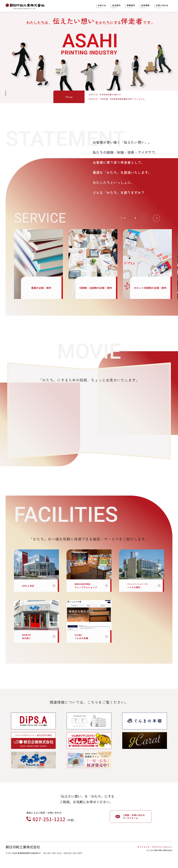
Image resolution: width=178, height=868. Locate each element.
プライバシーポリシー (162, 847)
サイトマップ (143, 847)
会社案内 (116, 6)
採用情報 (145, 6)
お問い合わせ (162, 6)
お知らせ (102, 6)
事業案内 (131, 6)
